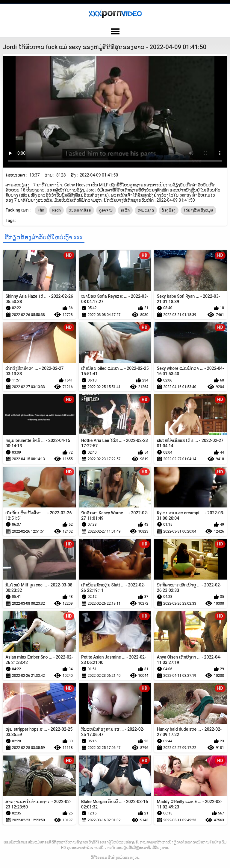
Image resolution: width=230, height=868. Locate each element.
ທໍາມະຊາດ (146, 210)
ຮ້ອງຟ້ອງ (169, 210)
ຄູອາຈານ (106, 210)
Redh (56, 210)
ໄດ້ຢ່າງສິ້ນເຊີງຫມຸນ (198, 210)
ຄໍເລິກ (125, 210)
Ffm (41, 210)
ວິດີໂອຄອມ (99, 858)
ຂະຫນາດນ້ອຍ (80, 210)
